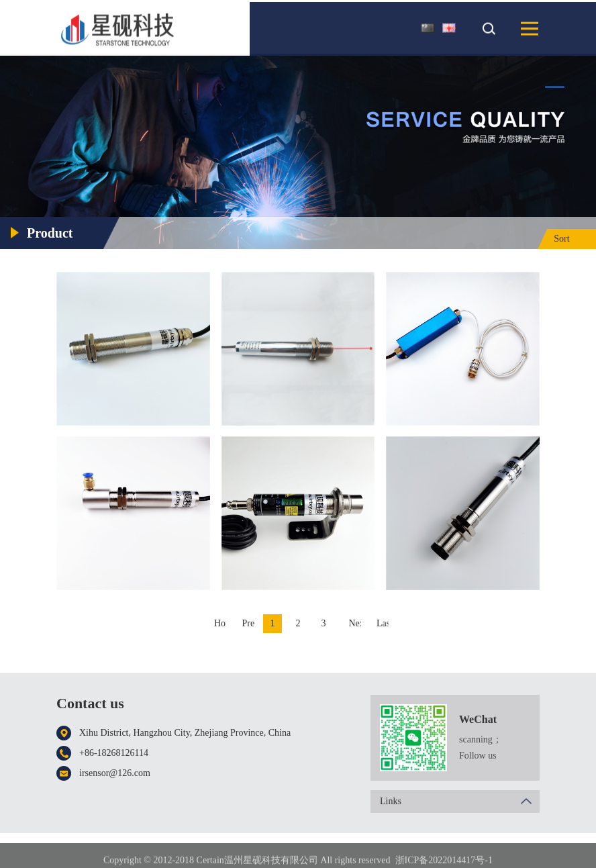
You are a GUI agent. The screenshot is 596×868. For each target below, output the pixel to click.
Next (355, 623)
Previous (248, 623)
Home (220, 623)
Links (460, 802)
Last (383, 623)
